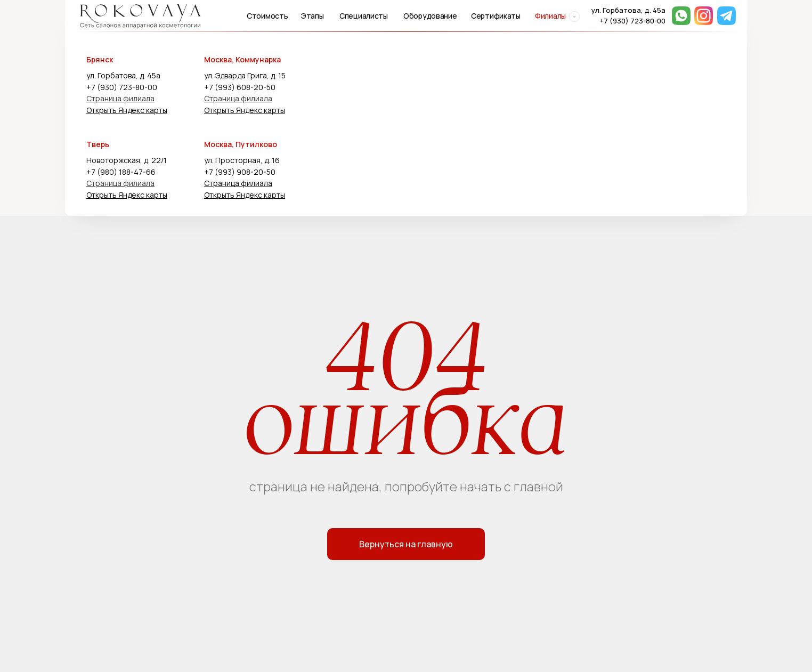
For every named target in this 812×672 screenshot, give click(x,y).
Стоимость (267, 16)
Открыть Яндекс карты (127, 110)
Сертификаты (496, 16)
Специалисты (364, 16)
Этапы (312, 16)
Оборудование (430, 16)
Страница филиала (120, 98)
